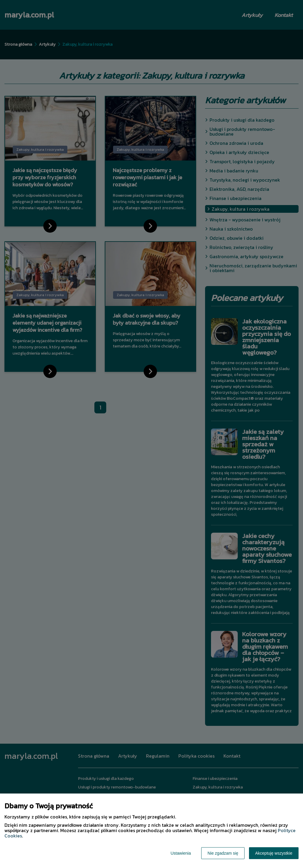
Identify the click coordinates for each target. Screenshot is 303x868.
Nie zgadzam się (223, 853)
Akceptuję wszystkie (274, 853)
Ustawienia (181, 853)
